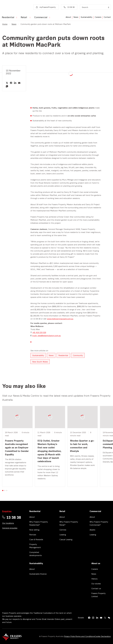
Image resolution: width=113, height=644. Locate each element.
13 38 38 (69, 7)
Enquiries (7, 511)
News (76, 17)
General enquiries (10, 528)
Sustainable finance (38, 574)
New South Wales (40, 362)
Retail (62, 511)
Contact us (96, 588)
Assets (92, 530)
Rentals (33, 534)
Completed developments (36, 554)
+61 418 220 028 (39, 332)
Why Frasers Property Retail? (69, 523)
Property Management (35, 546)
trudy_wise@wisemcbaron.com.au (47, 335)
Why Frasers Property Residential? (39, 523)
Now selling (34, 530)
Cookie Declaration (103, 636)
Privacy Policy (70, 636)
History (94, 579)
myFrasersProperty (46, 7)
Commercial (95, 511)
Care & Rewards (36, 539)
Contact (107, 17)
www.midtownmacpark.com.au (60, 319)
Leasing (63, 534)
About (68, 17)
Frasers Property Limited (98, 595)
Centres (63, 530)
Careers (98, 17)
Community (78, 355)
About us (96, 563)
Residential (63, 355)
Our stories (96, 583)
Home (5, 24)
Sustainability (86, 17)
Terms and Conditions (85, 636)
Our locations (8, 523)
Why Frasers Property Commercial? (99, 523)
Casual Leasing (66, 539)
